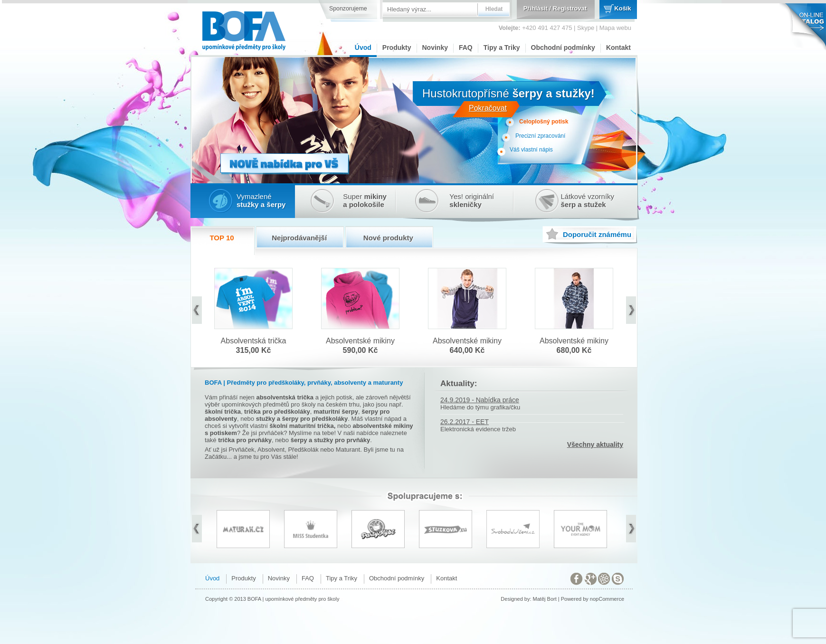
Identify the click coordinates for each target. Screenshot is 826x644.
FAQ (466, 47)
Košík (622, 8)
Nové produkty (388, 238)
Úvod (363, 47)
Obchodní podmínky (563, 47)
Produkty (397, 47)
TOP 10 (222, 238)
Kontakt (618, 47)
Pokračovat (488, 108)
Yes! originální (472, 200)
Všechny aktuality (595, 445)
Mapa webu (615, 28)
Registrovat (570, 8)
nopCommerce (607, 599)
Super (365, 200)
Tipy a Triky (502, 47)
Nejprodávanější (299, 238)
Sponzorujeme (348, 9)
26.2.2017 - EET (465, 422)
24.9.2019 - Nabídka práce (480, 400)
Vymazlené (261, 200)
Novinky (435, 47)
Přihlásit (536, 8)
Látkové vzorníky (588, 200)
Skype (586, 28)
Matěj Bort (545, 599)
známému (597, 234)
